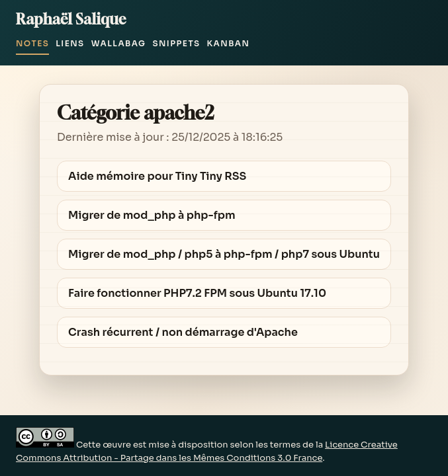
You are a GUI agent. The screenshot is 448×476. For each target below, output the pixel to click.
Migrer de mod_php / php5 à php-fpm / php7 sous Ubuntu (224, 254)
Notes (32, 43)
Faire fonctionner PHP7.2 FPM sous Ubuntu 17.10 (197, 293)
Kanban (229, 43)
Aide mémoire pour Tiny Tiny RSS (157, 176)
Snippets (176, 43)
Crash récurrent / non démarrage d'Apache (183, 332)
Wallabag (119, 43)
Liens (70, 43)
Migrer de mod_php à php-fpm (152, 215)
